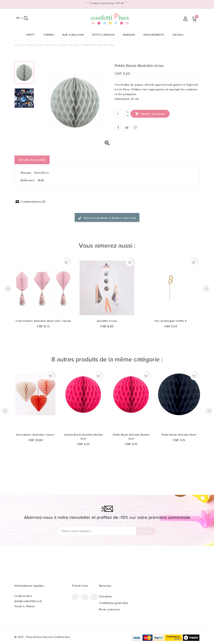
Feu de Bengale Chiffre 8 (171, 321)
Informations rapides (29, 586)
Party (32, 35)
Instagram (94, 597)
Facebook (75, 597)
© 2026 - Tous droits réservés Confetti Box (42, 637)
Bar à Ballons (74, 35)
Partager (118, 128)
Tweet (127, 128)
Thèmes (50, 35)
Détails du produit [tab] (32, 160)
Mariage (130, 35)
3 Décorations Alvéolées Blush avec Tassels (43, 321)
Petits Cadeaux (105, 35)
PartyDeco (42, 173)
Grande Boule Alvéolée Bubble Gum (83, 437)
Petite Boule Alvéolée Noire (179, 435)
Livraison (105, 596)
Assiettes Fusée (107, 321)
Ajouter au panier (150, 114)
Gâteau (179, 35)
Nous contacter (110, 609)
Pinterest (135, 128)
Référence (28, 180)
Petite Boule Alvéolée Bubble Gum (131, 437)
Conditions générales (114, 603)
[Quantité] (119, 114)
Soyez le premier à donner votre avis (107, 218)
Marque (26, 173)
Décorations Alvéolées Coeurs (35, 435)
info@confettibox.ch (28, 601)
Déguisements (155, 35)
